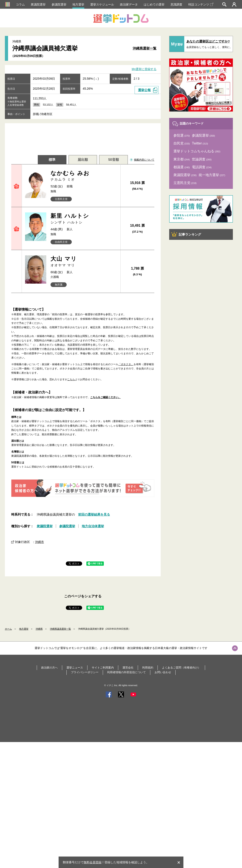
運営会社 (128, 668)
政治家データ (129, 4)
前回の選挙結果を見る (94, 514)
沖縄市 (39, 542)
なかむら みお (84, 176)
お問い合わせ (163, 672)
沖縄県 (39, 629)
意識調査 (176, 4)
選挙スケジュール (102, 4)
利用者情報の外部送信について (127, 672)
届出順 (83, 160)
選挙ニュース (75, 668)
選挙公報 (144, 90)
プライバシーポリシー (85, 672)
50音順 (114, 160)
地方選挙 (78, 4)
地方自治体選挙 (93, 526)
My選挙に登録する (144, 69)
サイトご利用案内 (103, 668)
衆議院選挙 (38, 4)
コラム (20, 4)
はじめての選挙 (154, 4)
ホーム (8, 629)
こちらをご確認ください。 (106, 397)
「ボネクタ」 (126, 364)
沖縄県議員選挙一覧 (60, 629)
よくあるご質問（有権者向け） (181, 668)
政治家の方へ (49, 668)
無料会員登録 (93, 862)
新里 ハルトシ (84, 219)
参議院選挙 (59, 4)
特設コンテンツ (201, 4)
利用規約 (148, 668)
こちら (71, 379)
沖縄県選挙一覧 (145, 48)
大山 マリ (84, 262)
